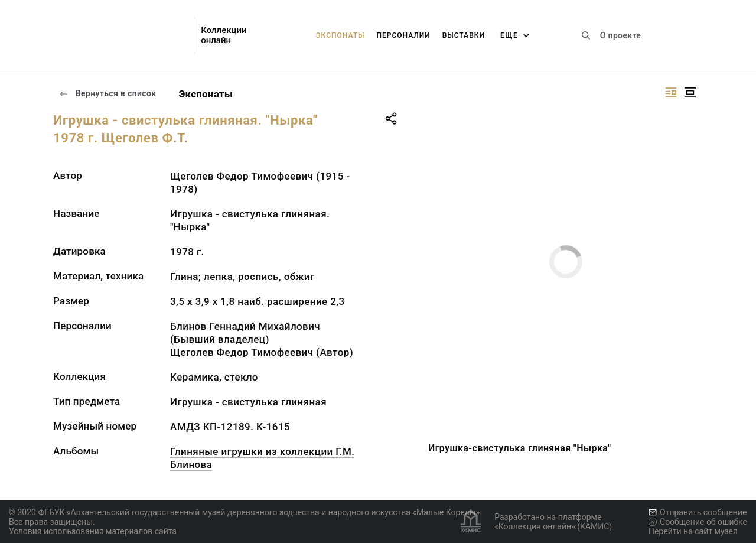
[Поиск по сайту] (586, 35)
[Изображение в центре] (690, 92)
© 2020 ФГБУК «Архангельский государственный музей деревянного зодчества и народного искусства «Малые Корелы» (244, 512)
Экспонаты (340, 35)
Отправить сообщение (698, 512)
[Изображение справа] (671, 92)
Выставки (464, 35)
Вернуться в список (107, 93)
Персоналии (403, 35)
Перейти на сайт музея (693, 531)
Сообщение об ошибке (698, 522)
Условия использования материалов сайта (93, 531)
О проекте (620, 35)
